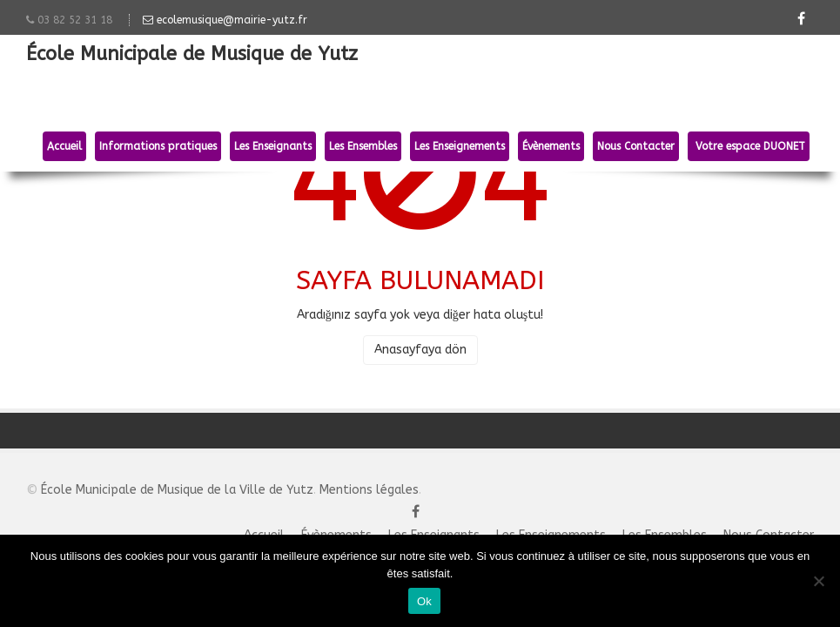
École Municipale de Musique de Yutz (192, 55)
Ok (424, 601)
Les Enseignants (273, 146)
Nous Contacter (636, 146)
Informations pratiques (158, 146)
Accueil (64, 146)
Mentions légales (369, 490)
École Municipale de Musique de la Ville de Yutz (177, 490)
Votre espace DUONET (749, 146)
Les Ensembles (363, 146)
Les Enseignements (460, 146)
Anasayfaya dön (420, 350)
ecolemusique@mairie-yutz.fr (225, 20)
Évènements (551, 146)
